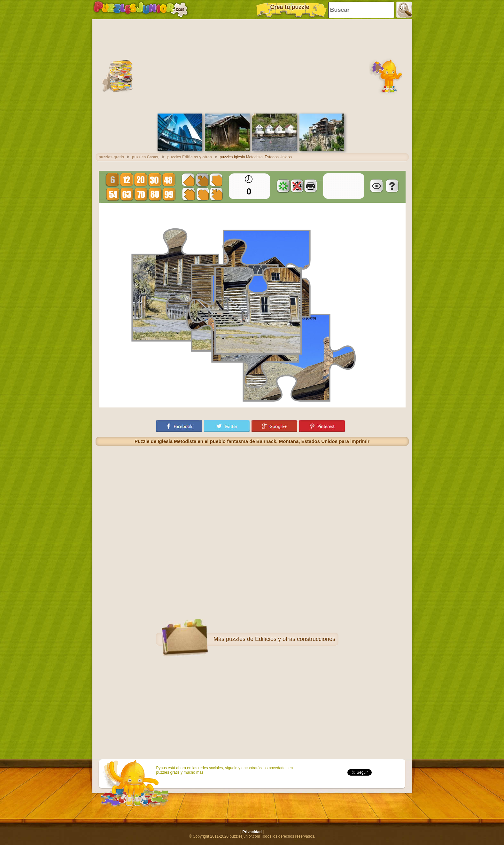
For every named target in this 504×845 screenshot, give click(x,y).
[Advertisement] (252, 66)
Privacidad (252, 832)
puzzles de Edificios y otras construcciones (281, 639)
